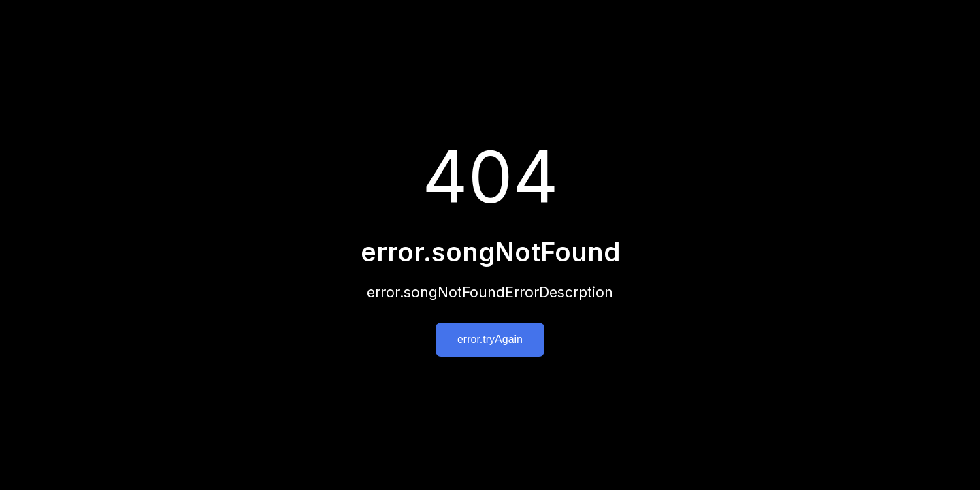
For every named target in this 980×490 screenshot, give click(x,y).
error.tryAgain (490, 339)
